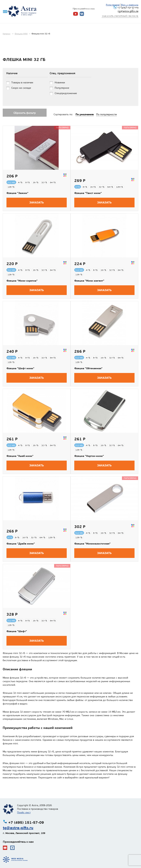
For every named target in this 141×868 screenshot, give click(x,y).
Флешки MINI (21, 34)
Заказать (37, 202)
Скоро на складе (21, 88)
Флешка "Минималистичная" (92, 544)
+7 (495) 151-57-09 (128, 7)
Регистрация (113, 5)
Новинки (60, 83)
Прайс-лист (24, 813)
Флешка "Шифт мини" (20, 368)
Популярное (62, 88)
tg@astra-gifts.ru (128, 11)
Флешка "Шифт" (17, 631)
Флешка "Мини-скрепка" (22, 281)
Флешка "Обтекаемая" (88, 368)
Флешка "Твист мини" (88, 193)
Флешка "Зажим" (17, 193)
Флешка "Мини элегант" (89, 281)
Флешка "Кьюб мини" (20, 456)
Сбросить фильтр (25, 113)
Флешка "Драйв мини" (21, 544)
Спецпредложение (66, 93)
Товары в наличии (22, 83)
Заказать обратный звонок (120, 16)
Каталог (7, 34)
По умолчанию (85, 114)
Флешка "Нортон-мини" (89, 456)
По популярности (106, 114)
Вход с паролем (130, 5)
